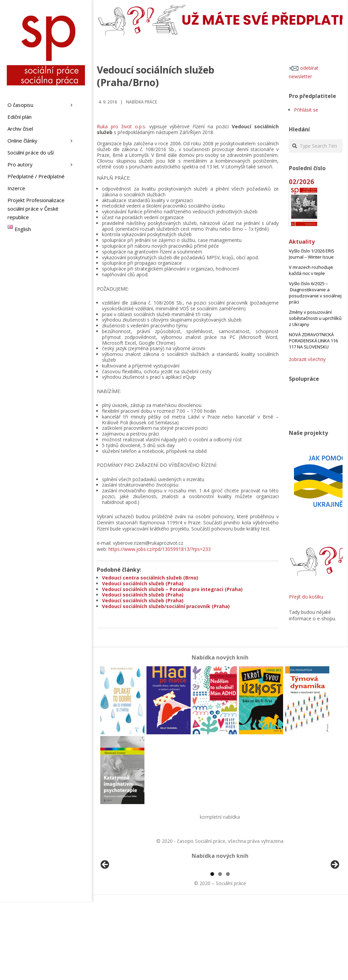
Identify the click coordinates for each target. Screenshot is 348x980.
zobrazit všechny (307, 359)
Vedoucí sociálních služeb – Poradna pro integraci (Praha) (172, 589)
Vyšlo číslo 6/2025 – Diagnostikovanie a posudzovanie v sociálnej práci (315, 293)
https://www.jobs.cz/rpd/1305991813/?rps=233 (160, 549)
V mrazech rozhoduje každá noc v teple (311, 270)
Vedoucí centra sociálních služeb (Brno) (150, 578)
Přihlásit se (306, 110)
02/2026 (301, 182)
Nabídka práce (142, 102)
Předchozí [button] (105, 904)
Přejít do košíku (306, 597)
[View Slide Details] (124, 906)
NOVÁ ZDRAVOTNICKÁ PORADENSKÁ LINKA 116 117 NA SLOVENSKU (313, 341)
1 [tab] (212, 952)
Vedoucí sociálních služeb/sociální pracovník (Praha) (166, 606)
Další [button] (334, 904)
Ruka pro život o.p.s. (121, 126)
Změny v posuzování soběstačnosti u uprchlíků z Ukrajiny (315, 318)
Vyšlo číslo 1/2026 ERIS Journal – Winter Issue (312, 254)
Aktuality (302, 242)
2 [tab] (220, 952)
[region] (220, 906)
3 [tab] (228, 952)
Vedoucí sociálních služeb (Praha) (143, 583)
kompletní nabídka (220, 817)
